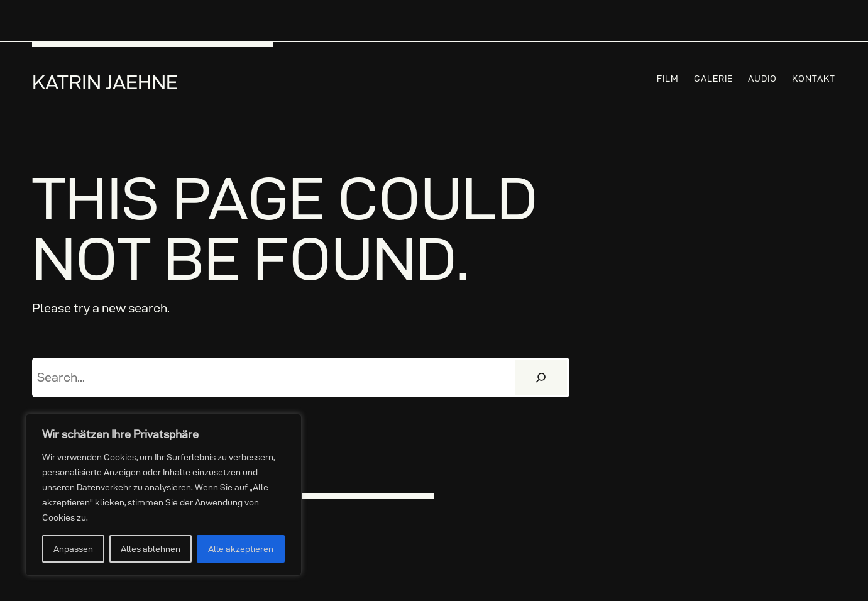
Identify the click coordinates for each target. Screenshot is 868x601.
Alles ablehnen (151, 549)
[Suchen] (541, 378)
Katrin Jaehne (105, 82)
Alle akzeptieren (241, 549)
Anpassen (73, 549)
